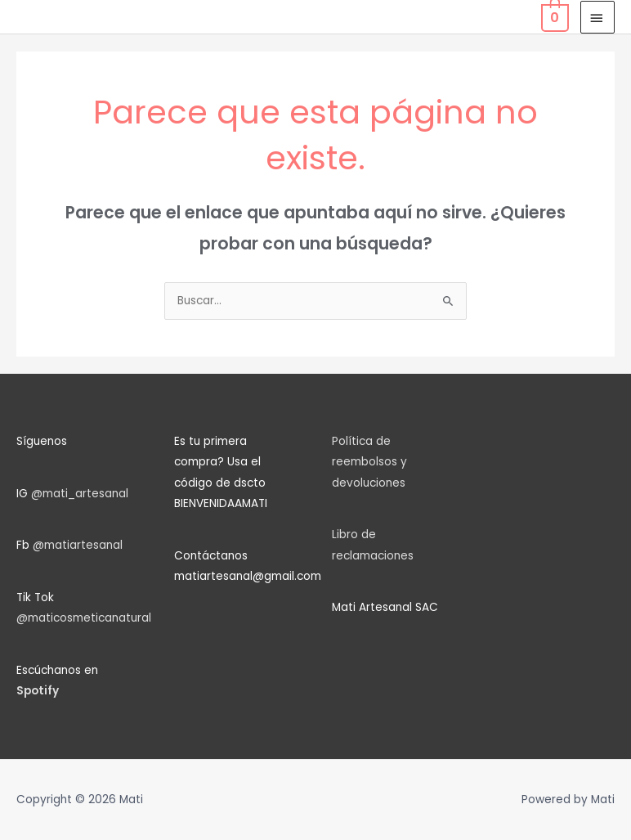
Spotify (38, 691)
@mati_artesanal (80, 494)
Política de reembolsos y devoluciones (369, 462)
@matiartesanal (78, 545)
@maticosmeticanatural (84, 618)
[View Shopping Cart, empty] (553, 17)
